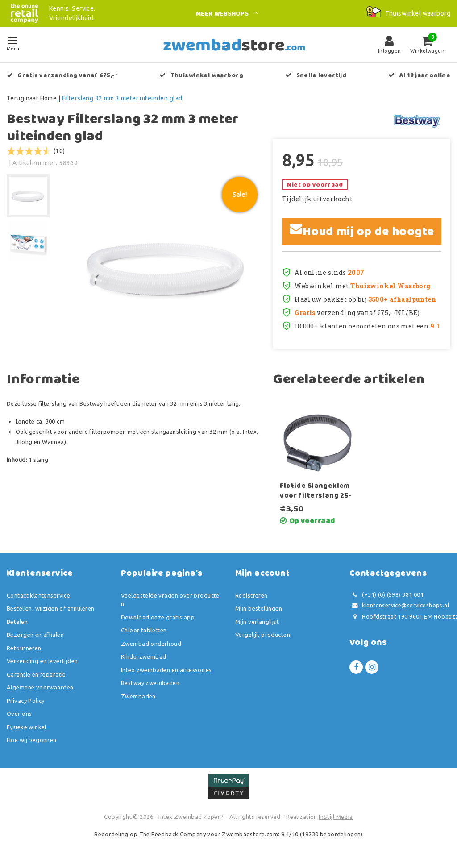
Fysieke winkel (27, 727)
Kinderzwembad (143, 656)
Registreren (251, 595)
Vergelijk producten (263, 635)
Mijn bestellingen (259, 608)
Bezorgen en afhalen (35, 635)
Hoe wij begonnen (32, 740)
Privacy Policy (26, 701)
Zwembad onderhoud (151, 644)
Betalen (17, 622)
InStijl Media (336, 817)
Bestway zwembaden (150, 683)
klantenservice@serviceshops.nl (399, 605)
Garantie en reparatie (36, 674)
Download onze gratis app (158, 617)
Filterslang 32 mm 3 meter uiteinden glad (122, 98)
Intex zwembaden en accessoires (166, 670)
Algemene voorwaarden (40, 687)
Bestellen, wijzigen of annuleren (50, 608)
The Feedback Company (172, 834)
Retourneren (24, 648)
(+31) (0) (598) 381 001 (386, 595)
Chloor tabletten (144, 630)
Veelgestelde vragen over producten (170, 600)
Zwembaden (138, 696)
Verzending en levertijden (42, 661)
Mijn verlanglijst (257, 622)
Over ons (19, 714)
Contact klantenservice (38, 595)
